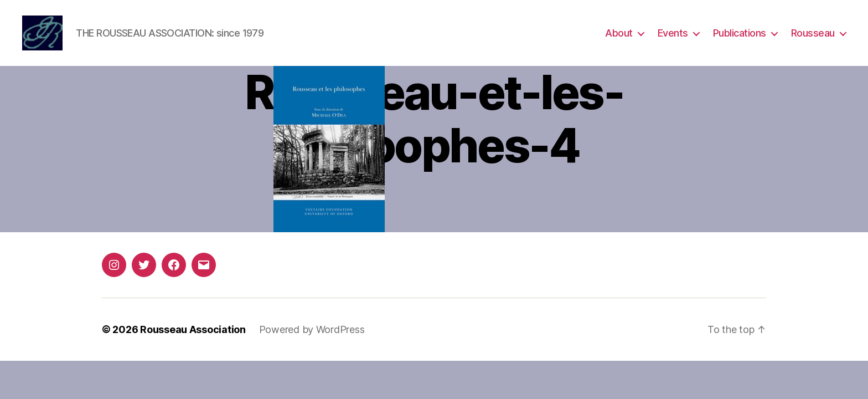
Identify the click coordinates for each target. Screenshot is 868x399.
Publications (740, 35)
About (619, 35)
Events (673, 35)
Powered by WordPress (312, 333)
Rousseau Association (193, 333)
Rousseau (813, 35)
